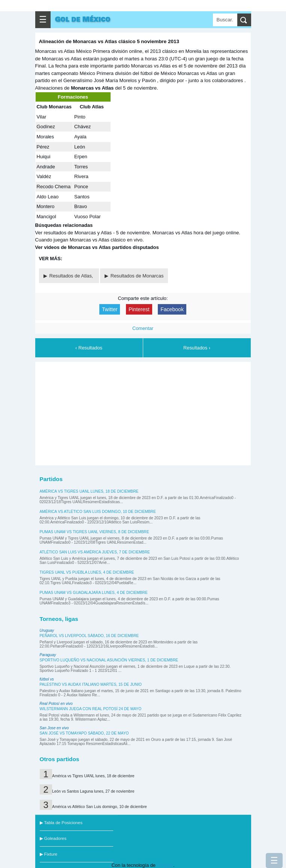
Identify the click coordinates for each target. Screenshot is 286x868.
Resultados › (197, 348)
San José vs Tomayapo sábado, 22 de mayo (84, 733)
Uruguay (47, 630)
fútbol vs (47, 679)
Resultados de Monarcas (137, 276)
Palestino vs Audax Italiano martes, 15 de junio (91, 684)
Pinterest (139, 309)
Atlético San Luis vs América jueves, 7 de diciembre (95, 552)
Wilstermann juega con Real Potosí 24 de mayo (91, 709)
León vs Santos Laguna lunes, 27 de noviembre (93, 791)
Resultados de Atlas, (72, 276)
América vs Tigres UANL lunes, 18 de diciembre (89, 491)
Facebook (172, 309)
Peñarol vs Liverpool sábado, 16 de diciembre (89, 636)
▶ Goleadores (53, 838)
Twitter (110, 309)
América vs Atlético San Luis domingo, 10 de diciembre (98, 512)
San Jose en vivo (54, 728)
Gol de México (83, 19)
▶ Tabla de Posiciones (61, 823)
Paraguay (48, 655)
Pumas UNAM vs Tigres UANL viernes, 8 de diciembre (94, 532)
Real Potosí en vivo (56, 704)
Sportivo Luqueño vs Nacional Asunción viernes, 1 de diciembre (109, 660)
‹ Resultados (89, 348)
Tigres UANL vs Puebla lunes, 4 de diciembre (87, 572)
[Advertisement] (143, 412)
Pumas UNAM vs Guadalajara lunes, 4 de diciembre (94, 593)
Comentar (143, 328)
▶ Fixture (49, 854)
